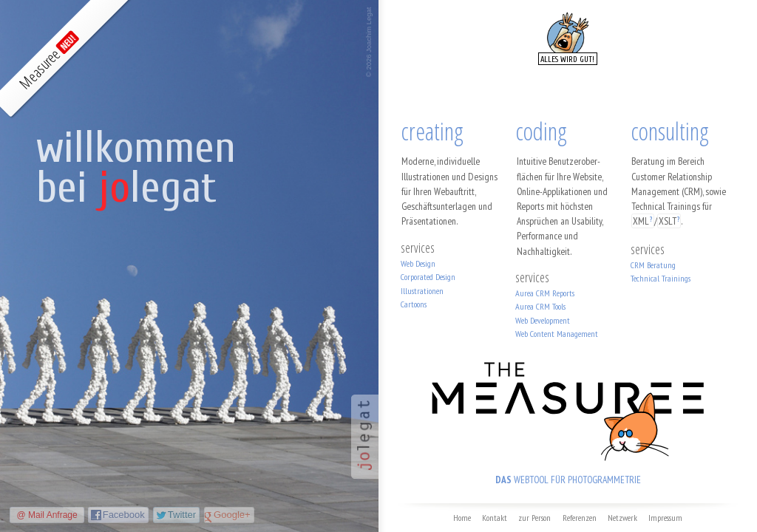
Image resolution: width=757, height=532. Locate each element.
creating (432, 131)
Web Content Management (557, 334)
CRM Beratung (653, 265)
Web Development (543, 320)
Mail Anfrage (53, 515)
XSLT (668, 221)
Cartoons (414, 304)
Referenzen (580, 518)
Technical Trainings (661, 278)
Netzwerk (622, 518)
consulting (670, 131)
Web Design (418, 263)
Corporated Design (428, 277)
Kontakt (495, 518)
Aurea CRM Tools (540, 306)
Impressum (665, 518)
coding (541, 131)
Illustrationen (422, 291)
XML (641, 221)
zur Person (534, 518)
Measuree (47, 62)
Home (462, 518)
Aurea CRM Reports (545, 293)
